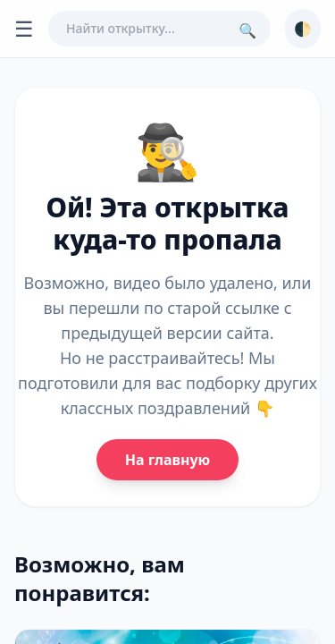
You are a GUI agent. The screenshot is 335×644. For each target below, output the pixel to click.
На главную (167, 460)
